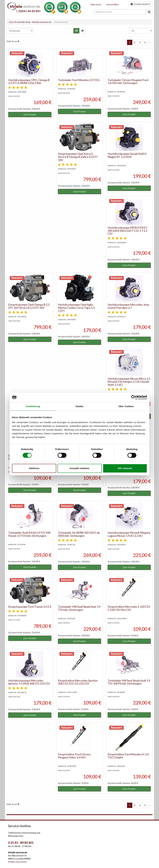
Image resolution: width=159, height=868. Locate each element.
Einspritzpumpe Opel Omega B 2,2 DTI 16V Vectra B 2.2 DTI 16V (29, 306)
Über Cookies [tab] (126, 406)
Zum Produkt (30, 114)
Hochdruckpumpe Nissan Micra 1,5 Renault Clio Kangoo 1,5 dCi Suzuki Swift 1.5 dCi (129, 382)
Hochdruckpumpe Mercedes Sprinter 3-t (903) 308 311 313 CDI (29, 682)
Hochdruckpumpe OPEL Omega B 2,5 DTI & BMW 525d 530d (29, 81)
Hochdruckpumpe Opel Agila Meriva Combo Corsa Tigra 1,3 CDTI (76, 308)
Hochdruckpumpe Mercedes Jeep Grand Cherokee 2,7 (128, 306)
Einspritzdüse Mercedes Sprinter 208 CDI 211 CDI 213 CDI (78, 682)
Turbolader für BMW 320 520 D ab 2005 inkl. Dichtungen (79, 534)
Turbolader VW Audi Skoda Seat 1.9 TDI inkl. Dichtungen (79, 608)
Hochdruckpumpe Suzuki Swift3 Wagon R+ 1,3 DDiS (127, 155)
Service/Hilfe (113, 5)
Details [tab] (79, 406)
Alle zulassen (125, 468)
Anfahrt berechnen (17, 862)
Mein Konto (96, 5)
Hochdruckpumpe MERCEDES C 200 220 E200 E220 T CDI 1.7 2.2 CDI (128, 231)
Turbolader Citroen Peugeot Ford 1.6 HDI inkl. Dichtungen (128, 81)
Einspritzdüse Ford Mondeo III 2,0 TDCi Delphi (128, 756)
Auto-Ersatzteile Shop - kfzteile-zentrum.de (30, 22)
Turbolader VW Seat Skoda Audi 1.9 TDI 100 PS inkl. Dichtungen (129, 682)
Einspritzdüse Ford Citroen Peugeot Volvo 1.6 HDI (74, 756)
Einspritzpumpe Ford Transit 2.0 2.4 (30, 607)
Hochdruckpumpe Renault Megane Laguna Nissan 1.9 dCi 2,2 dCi (129, 534)
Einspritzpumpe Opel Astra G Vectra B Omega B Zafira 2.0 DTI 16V (78, 157)
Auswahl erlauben (79, 468)
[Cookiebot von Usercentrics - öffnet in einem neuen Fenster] (133, 397)
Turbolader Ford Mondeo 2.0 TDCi (79, 80)
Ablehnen (34, 468)
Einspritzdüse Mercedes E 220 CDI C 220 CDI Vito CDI (129, 608)
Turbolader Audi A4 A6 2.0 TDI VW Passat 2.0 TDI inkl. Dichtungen (29, 534)
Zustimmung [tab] (33, 406)
